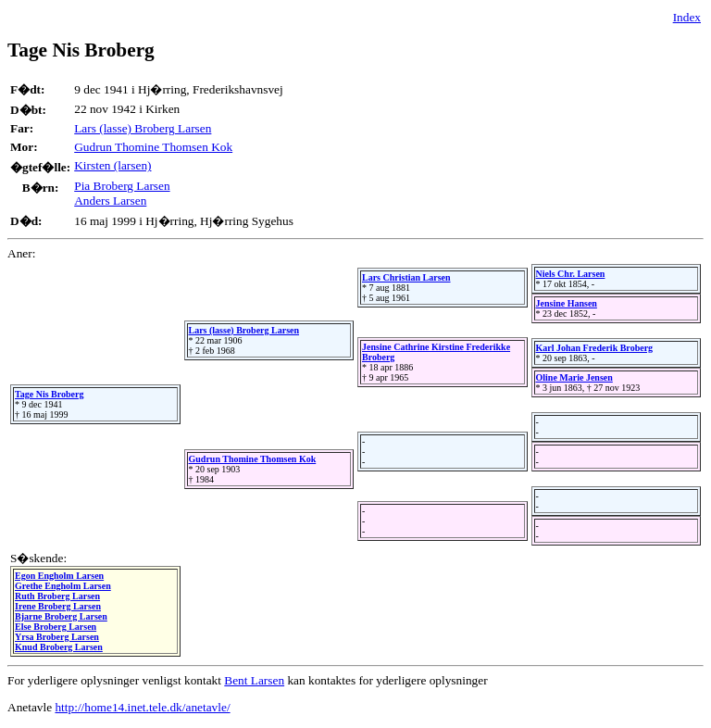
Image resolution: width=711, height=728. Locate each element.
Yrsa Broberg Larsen (57, 637)
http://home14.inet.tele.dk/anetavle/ (142, 707)
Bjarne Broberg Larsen (61, 616)
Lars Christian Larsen (406, 277)
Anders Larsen (110, 201)
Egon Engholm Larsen (59, 576)
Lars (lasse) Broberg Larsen (143, 128)
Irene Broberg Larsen (58, 606)
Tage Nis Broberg (49, 394)
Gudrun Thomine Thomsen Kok (153, 147)
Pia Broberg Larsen (122, 186)
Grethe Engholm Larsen (63, 586)
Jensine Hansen (567, 303)
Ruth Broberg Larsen (57, 596)
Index (687, 17)
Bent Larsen (254, 680)
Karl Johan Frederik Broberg (595, 348)
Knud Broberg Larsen (59, 647)
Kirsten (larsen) (112, 165)
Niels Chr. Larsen (571, 274)
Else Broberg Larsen (56, 627)
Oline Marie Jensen (574, 377)
